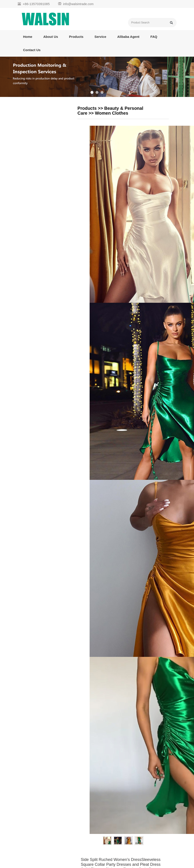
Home (28, 37)
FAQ (154, 37)
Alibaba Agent (128, 37)
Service (100, 37)
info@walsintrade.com (78, 4)
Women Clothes (112, 113)
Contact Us (32, 50)
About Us (51, 37)
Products (76, 37)
